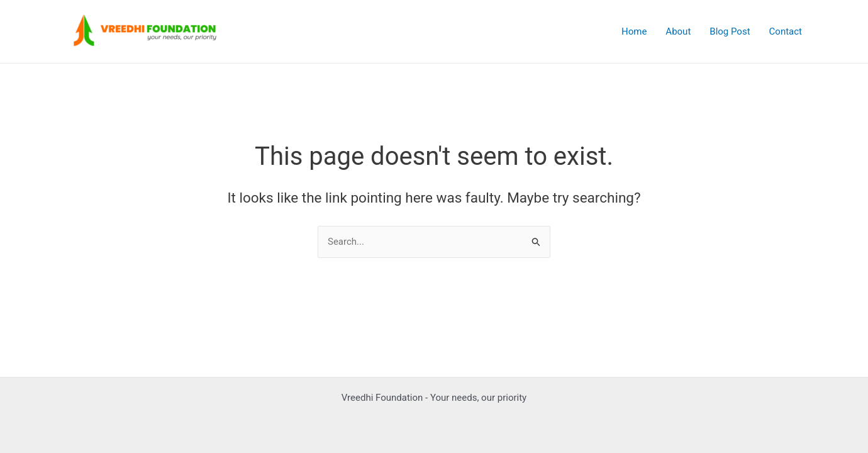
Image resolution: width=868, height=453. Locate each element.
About (678, 31)
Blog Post (730, 31)
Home (634, 31)
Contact (786, 31)
